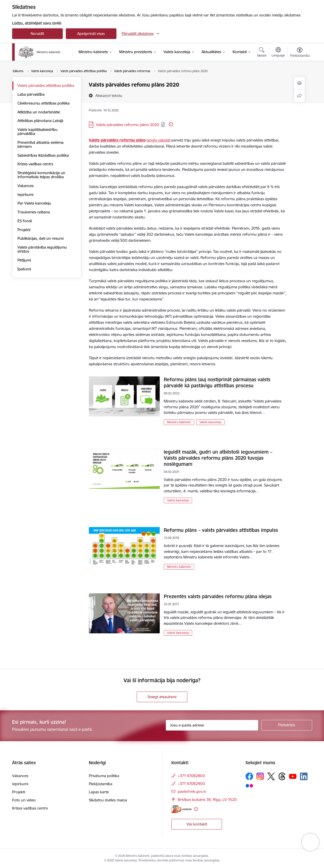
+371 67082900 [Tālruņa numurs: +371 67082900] (191, 784)
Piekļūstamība (101, 784)
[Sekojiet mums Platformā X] (271, 776)
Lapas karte (99, 792)
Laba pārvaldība (31, 94)
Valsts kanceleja (210, 422)
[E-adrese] (181, 809)
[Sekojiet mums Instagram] (260, 776)
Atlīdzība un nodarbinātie (39, 112)
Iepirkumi (25, 195)
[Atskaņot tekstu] (109, 95)
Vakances (26, 186)
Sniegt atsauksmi (162, 697)
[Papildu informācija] (171, 124)
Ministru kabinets (179, 422)
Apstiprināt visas (91, 34)
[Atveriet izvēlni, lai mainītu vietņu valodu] (278, 53)
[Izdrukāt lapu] (299, 83)
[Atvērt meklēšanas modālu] (262, 53)
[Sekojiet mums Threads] (282, 776)
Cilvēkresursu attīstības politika (44, 103)
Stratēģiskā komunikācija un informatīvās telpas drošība (41, 175)
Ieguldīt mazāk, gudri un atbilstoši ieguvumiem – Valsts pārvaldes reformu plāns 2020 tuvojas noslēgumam (218, 458)
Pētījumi (24, 260)
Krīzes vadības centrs (35, 164)
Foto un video (24, 800)
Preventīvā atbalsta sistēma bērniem (40, 144)
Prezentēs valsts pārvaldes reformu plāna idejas (218, 596)
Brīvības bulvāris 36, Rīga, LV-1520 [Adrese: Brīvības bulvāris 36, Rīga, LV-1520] (207, 800)
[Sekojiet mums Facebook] (249, 776)
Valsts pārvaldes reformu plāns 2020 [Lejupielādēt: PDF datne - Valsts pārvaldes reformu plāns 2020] (127, 125)
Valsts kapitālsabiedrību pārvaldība (37, 132)
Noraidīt (37, 34)
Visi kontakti (197, 824)
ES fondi (25, 221)
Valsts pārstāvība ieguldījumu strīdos (42, 249)
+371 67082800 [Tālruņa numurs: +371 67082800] (191, 776)
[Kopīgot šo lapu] (299, 96)
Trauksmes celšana (34, 212)
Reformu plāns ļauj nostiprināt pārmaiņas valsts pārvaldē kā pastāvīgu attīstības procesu (217, 382)
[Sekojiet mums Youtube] (293, 776)
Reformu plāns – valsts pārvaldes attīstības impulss (221, 530)
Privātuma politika (104, 776)
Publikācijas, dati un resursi (40, 238)
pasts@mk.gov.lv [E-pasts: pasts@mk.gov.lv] (192, 791)
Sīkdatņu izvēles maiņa (108, 800)
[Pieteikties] (287, 725)
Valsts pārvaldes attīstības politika (46, 85)
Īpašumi (24, 269)
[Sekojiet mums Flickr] (249, 785)
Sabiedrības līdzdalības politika (43, 155)
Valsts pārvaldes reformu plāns (117, 140)
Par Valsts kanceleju (34, 203)
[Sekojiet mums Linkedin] (304, 776)
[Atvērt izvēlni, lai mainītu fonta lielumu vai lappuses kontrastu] (300, 53)
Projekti (24, 230)
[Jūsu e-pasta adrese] (212, 725)
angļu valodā (158, 140)
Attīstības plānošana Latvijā (40, 121)
